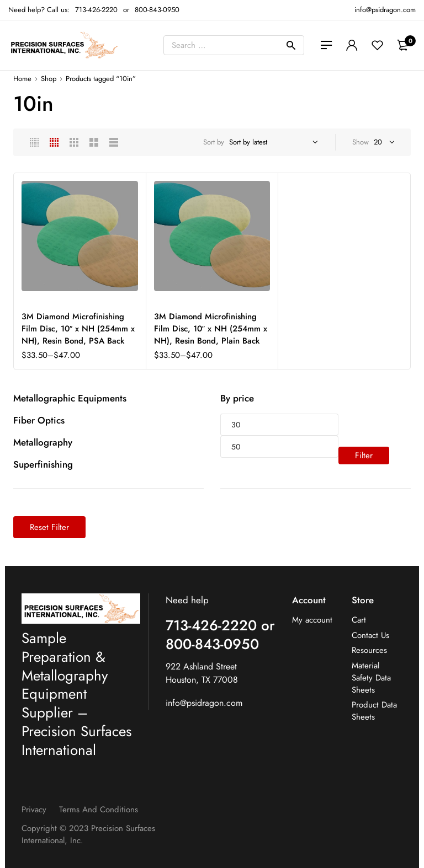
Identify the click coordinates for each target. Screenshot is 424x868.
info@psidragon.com (204, 703)
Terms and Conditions (99, 810)
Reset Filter (49, 527)
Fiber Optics (39, 420)
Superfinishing (43, 464)
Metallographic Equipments (70, 398)
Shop (49, 79)
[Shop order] (272, 142)
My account (312, 620)
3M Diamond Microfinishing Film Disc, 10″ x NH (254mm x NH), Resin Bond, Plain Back (211, 329)
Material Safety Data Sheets (371, 678)
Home (22, 79)
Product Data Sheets (374, 711)
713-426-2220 (96, 10)
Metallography (43, 442)
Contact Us (370, 636)
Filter (364, 456)
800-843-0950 (157, 10)
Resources (369, 650)
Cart (359, 620)
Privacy (34, 810)
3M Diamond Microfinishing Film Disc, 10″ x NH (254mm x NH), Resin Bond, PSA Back (78, 329)
